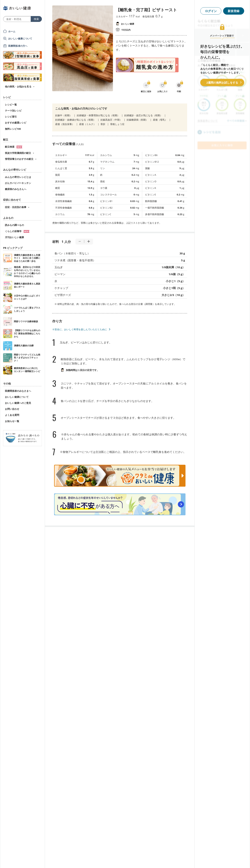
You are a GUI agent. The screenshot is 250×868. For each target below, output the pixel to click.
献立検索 (14, 147)
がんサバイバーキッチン (18, 183)
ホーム (12, 31)
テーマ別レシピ (13, 111)
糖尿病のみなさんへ (16, 189)
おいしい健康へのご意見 (18, 403)
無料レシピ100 (13, 129)
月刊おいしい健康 (14, 237)
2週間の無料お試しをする (222, 82)
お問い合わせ (12, 409)
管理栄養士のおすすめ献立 (19, 159)
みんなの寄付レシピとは (18, 177)
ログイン (211, 11)
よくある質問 (12, 415)
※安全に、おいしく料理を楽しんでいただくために (80, 329)
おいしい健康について (20, 39)
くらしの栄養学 (17, 231)
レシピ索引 (11, 117)
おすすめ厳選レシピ (16, 123)
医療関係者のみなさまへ (18, 391)
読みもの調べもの (14, 225)
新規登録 (234, 11)
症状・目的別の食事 (16, 207)
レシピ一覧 (11, 105)
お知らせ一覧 (12, 421)
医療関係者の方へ (18, 46)
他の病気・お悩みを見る (18, 86)
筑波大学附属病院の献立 (18, 153)
